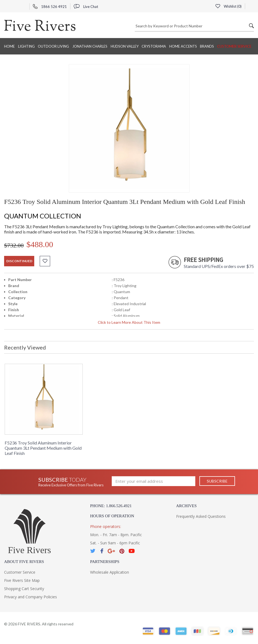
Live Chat (86, 7)
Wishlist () (228, 6)
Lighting (26, 46)
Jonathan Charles (90, 46)
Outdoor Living (53, 46)
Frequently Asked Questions (201, 516)
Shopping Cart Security (24, 589)
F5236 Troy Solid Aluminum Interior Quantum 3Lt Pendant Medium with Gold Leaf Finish (43, 448)
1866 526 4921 (50, 7)
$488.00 (40, 244)
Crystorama (154, 46)
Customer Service (234, 46)
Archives (186, 506)
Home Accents (183, 46)
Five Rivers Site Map (22, 580)
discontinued (19, 261)
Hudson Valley (125, 46)
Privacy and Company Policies (31, 597)
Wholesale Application (110, 572)
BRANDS (207, 46)
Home (9, 46)
